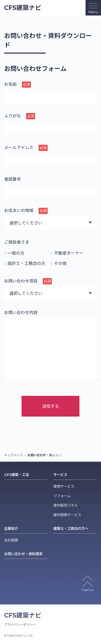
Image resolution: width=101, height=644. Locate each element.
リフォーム (62, 496)
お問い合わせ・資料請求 (23, 554)
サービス (60, 475)
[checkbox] (50, 258)
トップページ (14, 455)
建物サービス (64, 486)
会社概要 (11, 540)
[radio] (27, 253)
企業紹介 (11, 528)
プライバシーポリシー (20, 625)
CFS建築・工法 (17, 475)
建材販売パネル (66, 505)
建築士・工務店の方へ (71, 528)
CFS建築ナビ (23, 8)
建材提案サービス (67, 515)
